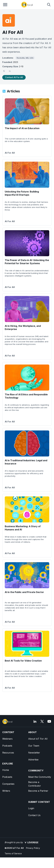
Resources (8, 753)
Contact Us (34, 815)
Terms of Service (13, 853)
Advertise (33, 760)
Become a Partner (38, 791)
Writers (6, 791)
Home (6, 770)
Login (31, 808)
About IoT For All (38, 739)
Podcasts (7, 746)
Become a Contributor (35, 784)
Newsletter (34, 753)
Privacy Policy (33, 848)
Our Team (34, 746)
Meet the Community (40, 777)
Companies (8, 784)
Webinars (7, 739)
